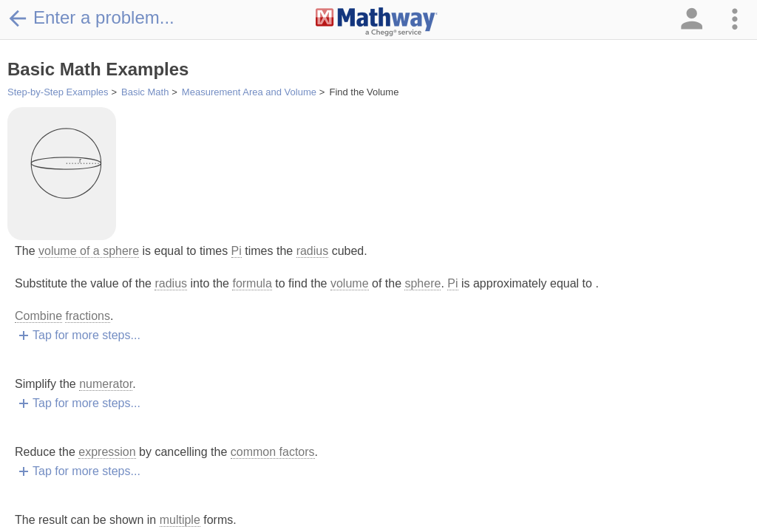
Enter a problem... (91, 18)
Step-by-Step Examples (58, 92)
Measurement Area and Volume (249, 92)
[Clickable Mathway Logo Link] (377, 22)
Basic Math (145, 92)
